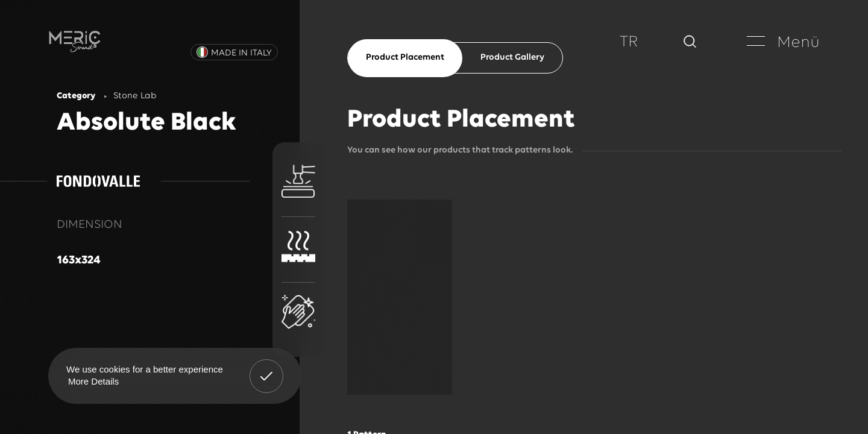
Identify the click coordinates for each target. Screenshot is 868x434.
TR (629, 42)
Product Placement (405, 58)
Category (76, 96)
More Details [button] (93, 381)
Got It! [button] (266, 367)
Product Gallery (512, 58)
